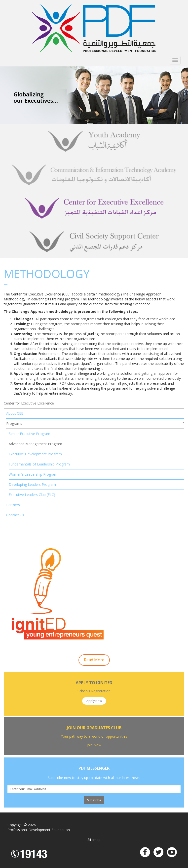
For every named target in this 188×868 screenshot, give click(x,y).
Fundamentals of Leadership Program (39, 464)
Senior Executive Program (29, 434)
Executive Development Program (35, 454)
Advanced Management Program (35, 444)
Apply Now (94, 701)
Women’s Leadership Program (33, 474)
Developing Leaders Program (32, 484)
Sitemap (94, 840)
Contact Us (15, 515)
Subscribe (94, 800)
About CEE (15, 413)
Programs (14, 423)
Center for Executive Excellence (29, 403)
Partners (13, 505)
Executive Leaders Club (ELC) (32, 495)
